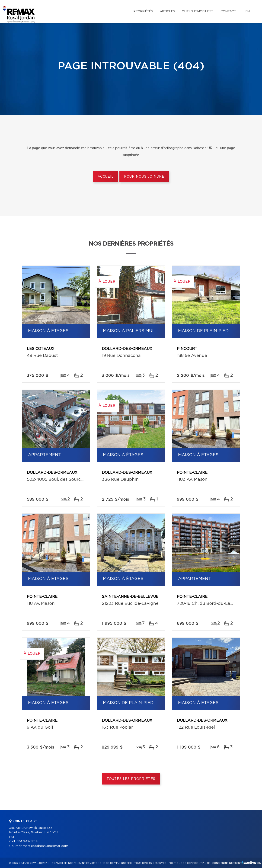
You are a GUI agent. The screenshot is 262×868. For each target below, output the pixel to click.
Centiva (249, 863)
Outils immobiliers (198, 11)
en (248, 11)
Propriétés (143, 11)
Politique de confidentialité (189, 863)
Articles (167, 11)
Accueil (106, 177)
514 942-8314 (27, 841)
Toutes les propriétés (131, 779)
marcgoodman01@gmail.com (45, 846)
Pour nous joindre (144, 177)
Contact (228, 11)
